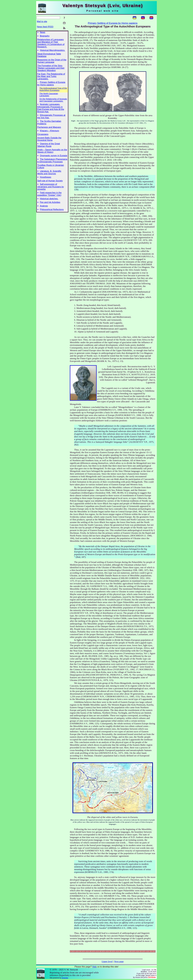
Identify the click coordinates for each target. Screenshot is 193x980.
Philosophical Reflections (52, 217)
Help (94, 967)
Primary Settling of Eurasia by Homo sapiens (113, 23)
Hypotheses (46, 182)
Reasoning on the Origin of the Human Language (52, 62)
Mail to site (42, 21)
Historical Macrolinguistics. (52, 51)
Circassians (43, 138)
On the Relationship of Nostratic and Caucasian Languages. (53, 102)
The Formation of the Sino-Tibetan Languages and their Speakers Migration (51, 69)
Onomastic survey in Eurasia (53, 160)
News (42, 33)
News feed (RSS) (45, 27)
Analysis (44, 213)
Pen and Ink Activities (50, 209)
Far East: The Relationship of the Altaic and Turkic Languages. (51, 78)
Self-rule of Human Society (50, 186)
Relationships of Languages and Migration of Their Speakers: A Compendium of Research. (51, 44)
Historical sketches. (49, 205)
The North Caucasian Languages (49, 96)
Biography (45, 37)
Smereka (65, 978)
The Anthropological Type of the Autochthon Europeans (53, 91)
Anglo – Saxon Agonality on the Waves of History (52, 155)
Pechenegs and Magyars (49, 130)
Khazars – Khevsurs (49, 134)
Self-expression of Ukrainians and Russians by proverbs (51, 192)
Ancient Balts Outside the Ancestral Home (49, 142)
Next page (119, 961)
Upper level (107, 961)
